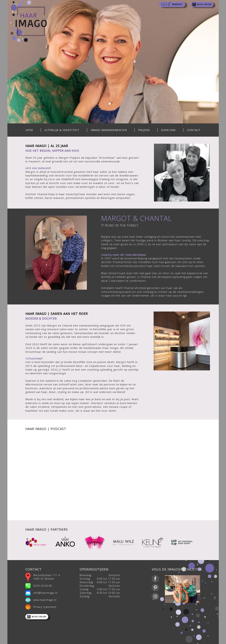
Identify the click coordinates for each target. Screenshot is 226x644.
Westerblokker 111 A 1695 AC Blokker (47, 577)
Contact (194, 130)
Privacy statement (45, 607)
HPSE (29, 130)
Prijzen (144, 130)
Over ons (168, 130)
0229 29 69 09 (43, 586)
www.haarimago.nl (45, 600)
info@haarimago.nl (45, 593)
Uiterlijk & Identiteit (62, 130)
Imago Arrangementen (109, 130)
